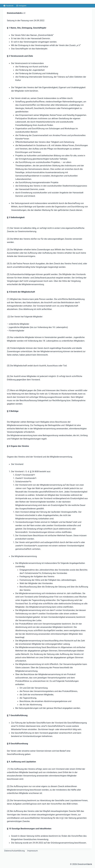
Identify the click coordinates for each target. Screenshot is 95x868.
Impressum (33, 851)
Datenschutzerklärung (14, 851)
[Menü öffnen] (93, 2)
